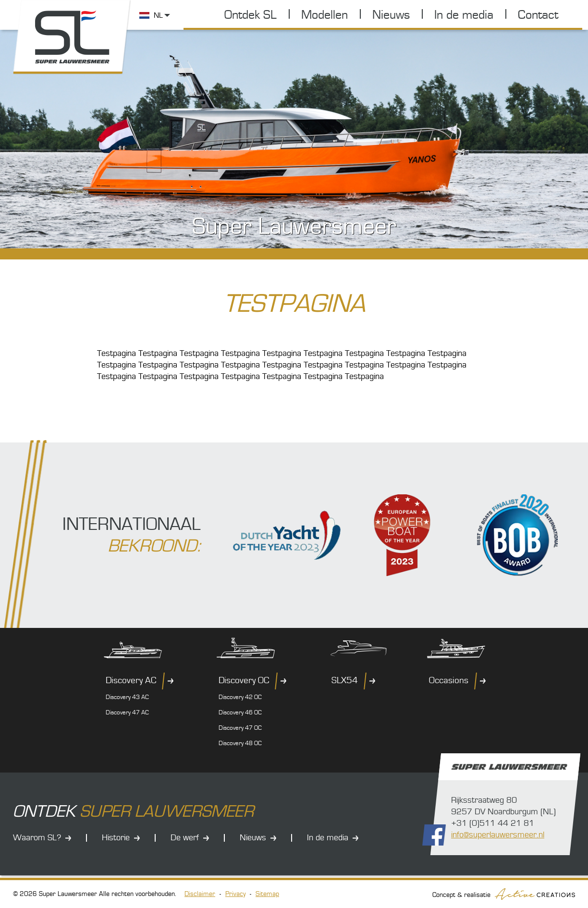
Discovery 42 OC (240, 697)
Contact (538, 15)
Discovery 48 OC (240, 743)
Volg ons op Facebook (434, 835)
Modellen (325, 15)
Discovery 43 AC (127, 697)
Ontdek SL (251, 15)
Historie (116, 838)
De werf (185, 838)
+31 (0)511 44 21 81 (493, 823)
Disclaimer (200, 894)
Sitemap (267, 894)
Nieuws (391, 15)
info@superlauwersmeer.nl (498, 835)
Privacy (235, 894)
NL (158, 15)
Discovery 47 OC (240, 728)
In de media (464, 15)
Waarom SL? (37, 838)
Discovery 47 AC (127, 712)
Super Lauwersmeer (72, 37)
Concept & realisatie (504, 894)
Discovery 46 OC (240, 712)
